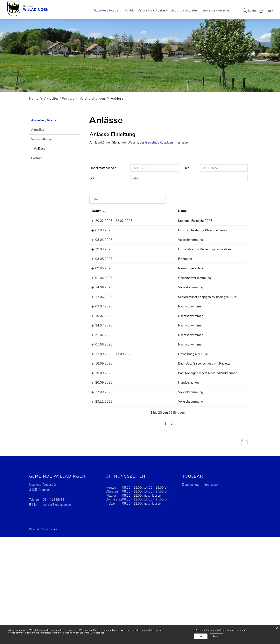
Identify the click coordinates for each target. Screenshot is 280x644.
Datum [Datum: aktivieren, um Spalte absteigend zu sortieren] (97, 211)
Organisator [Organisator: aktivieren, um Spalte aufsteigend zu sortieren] (206, 211)
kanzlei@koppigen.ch (57, 612)
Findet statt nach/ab (103, 168)
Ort (92, 178)
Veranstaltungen (42, 139)
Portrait (36, 158)
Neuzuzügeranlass (146, 310)
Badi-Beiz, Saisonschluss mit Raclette (146, 443)
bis (187, 168)
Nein (216, 636)
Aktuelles (38, 130)
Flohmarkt (141, 292)
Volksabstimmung (146, 254)
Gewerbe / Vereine (215, 10)
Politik (129, 10)
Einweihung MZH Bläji (149, 429)
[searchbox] (189, 178)
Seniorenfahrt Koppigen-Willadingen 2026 (149, 367)
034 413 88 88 (54, 607)
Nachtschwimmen (146, 381)
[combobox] (189, 178)
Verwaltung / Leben (152, 10)
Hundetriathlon (144, 471)
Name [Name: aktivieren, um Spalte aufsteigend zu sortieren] (138, 211)
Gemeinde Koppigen (159, 143)
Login (269, 11)
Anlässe (49, 148)
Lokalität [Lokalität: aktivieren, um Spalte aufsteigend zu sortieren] (177, 211)
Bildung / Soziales (184, 10)
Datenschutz (191, 592)
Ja (201, 636)
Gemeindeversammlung (150, 329)
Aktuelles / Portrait (107, 10)
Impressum (212, 592)
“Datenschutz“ (97, 633)
